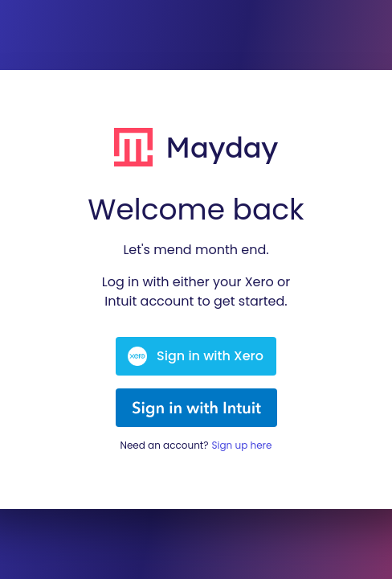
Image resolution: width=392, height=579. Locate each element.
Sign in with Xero (196, 356)
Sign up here (241, 445)
